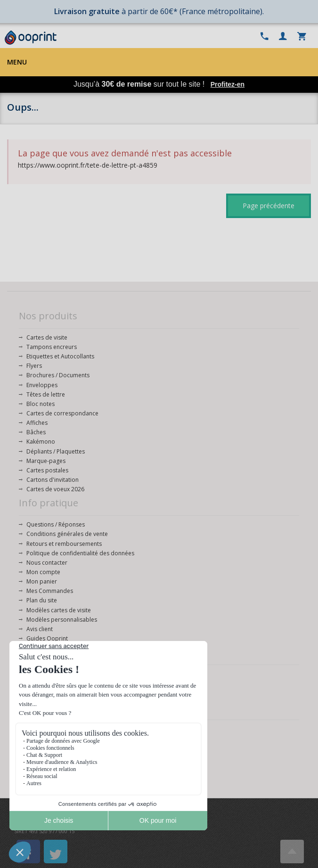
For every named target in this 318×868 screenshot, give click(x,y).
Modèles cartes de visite (59, 610)
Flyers (34, 366)
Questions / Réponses (56, 524)
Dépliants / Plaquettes (56, 451)
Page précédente (269, 206)
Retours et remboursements (64, 544)
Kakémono (41, 442)
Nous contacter (47, 563)
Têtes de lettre (46, 394)
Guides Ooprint (47, 638)
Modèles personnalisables (62, 620)
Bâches (36, 432)
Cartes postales (47, 470)
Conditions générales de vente (67, 534)
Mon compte (43, 572)
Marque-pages (46, 461)
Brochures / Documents (58, 375)
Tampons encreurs (52, 347)
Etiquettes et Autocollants (60, 356)
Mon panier (42, 581)
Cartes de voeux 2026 (55, 489)
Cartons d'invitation (53, 480)
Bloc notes (41, 404)
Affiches (37, 423)
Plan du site (42, 600)
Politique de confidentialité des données (80, 553)
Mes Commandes (50, 591)
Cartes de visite (47, 337)
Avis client (40, 629)
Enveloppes (42, 385)
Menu (17, 62)
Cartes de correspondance (62, 413)
